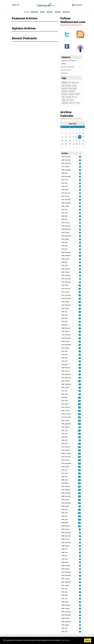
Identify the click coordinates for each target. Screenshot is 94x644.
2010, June (65, 473)
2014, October (66, 302)
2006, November (66, 615)
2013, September (66, 345)
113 (79, 407)
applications (75, 83)
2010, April (65, 480)
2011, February (66, 447)
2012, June (65, 394)
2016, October (66, 259)
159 (79, 510)
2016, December (66, 252)
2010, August (65, 467)
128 (79, 473)
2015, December (66, 275)
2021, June (65, 213)
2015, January (66, 292)
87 (80, 378)
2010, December (66, 454)
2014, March (65, 325)
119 (79, 424)
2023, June (65, 173)
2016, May (64, 262)
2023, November (66, 163)
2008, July (64, 549)
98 (80, 384)
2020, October (66, 233)
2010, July (64, 470)
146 (79, 496)
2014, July (64, 312)
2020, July (64, 242)
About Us (66, 12)
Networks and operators (68, 67)
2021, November (66, 203)
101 (79, 444)
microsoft (68, 97)
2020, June (65, 246)
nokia (70, 88)
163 (79, 523)
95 (80, 371)
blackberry (65, 94)
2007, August (65, 585)
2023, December (66, 160)
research (69, 86)
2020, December (66, 226)
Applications (64, 73)
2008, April (65, 559)
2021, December (66, 200)
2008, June (65, 552)
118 (79, 454)
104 (79, 483)
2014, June (65, 315)
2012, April (65, 401)
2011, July (64, 430)
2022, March (65, 190)
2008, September (66, 543)
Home (26, 12)
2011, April (65, 440)
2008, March (65, 562)
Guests (58, 12)
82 (80, 440)
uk (70, 83)
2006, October (66, 618)
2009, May (64, 516)
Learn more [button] (65, 640)
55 (80, 322)
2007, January (66, 608)
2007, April (65, 599)
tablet (72, 100)
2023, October (66, 167)
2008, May (64, 556)
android (74, 86)
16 (80, 285)
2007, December (66, 572)
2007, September (66, 582)
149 (79, 500)
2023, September (66, 170)
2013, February (66, 368)
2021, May (64, 216)
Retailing (64, 64)
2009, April (65, 519)
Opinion (50, 12)
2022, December (66, 177)
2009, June (65, 513)
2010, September (66, 463)
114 (79, 477)
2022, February (66, 193)
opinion (65, 82)
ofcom (78, 103)
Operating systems (66, 70)
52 (80, 318)
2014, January (66, 332)
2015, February (66, 289)
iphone (64, 100)
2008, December (66, 533)
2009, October (66, 500)
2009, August (65, 506)
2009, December (66, 493)
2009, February (66, 526)
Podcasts (34, 12)
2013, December (66, 335)
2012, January (66, 411)
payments (65, 88)
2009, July (64, 510)
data (70, 103)
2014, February (66, 328)
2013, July (64, 351)
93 (80, 506)
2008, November (66, 536)
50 (80, 315)
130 (79, 421)
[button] (16, 5)
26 (80, 292)
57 (80, 348)
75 (80, 351)
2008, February (66, 566)
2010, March (65, 483)
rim (74, 103)
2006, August (65, 625)
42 (80, 305)
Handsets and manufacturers (69, 61)
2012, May (64, 397)
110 (79, 404)
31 (80, 309)
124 (79, 431)
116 (79, 450)
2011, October (66, 421)
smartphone (72, 91)
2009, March (65, 523)
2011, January (66, 450)
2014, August (65, 308)
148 (79, 503)
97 (80, 368)
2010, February (66, 486)
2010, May (64, 477)
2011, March (65, 444)
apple (63, 86)
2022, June (65, 180)
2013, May (64, 358)
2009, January (66, 529)
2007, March (65, 602)
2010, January (66, 490)
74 (80, 361)
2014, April (65, 322)
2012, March (65, 404)
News (42, 12)
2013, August (65, 348)
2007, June (65, 592)
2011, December (66, 414)
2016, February (66, 269)
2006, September (66, 622)
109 (79, 417)
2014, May (64, 318)
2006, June (65, 632)
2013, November (66, 338)
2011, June (65, 434)
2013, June (65, 355)
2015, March (65, 285)
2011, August (65, 427)
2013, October (66, 341)
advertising (65, 103)
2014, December (66, 295)
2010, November (66, 457)
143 (79, 490)
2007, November (66, 576)
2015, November (66, 279)
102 (79, 381)
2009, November (66, 496)
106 (79, 414)
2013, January (66, 371)
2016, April (65, 266)
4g (76, 97)
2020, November (66, 229)
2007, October (66, 579)
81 (80, 375)
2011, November (66, 417)
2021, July (64, 210)
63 (80, 325)
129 (79, 411)
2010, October (66, 460)
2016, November (66, 256)
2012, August (65, 388)
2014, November (66, 299)
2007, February (66, 605)
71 (80, 342)
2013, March (65, 364)
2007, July (64, 589)
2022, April (65, 186)
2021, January (66, 223)
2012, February (66, 407)
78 (80, 328)
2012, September (66, 384)
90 (80, 427)
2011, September (66, 424)
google (74, 88)
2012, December (66, 374)
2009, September (66, 503)
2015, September (66, 282)
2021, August (65, 206)
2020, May (64, 249)
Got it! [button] (88, 640)
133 (79, 398)
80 (80, 394)
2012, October (66, 381)
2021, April (65, 219)
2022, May (64, 183)
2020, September (66, 236)
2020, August (65, 239)
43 (80, 312)
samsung (64, 91)
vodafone (71, 94)
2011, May (64, 437)
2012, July (64, 391)
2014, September (66, 305)
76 (80, 345)
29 (80, 529)
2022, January (66, 196)
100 (79, 401)
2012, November (66, 378)
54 (80, 302)
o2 (73, 97)
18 (80, 289)
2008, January (66, 569)
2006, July (64, 628)
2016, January (66, 272)
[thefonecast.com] (46, 5)
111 (79, 467)
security (77, 94)
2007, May (64, 595)
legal (63, 97)
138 (79, 447)
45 (80, 299)
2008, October (66, 539)
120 (79, 434)
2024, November (66, 157)
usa (68, 100)
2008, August (65, 546)
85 (80, 332)
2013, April (65, 361)
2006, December (66, 612)
